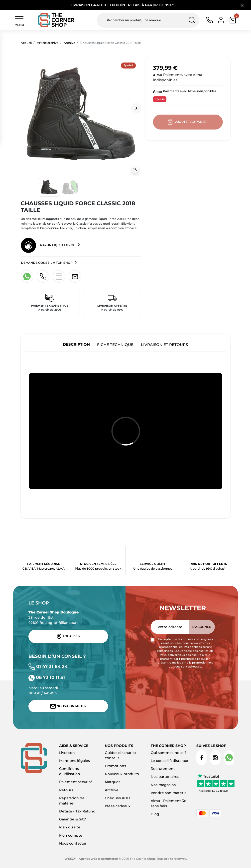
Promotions (115, 766)
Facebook (201, 758)
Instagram (215, 758)
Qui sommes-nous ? (169, 753)
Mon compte (71, 835)
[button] (233, 20)
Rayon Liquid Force (48, 245)
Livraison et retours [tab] (164, 345)
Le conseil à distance (169, 761)
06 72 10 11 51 (47, 677)
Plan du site (70, 827)
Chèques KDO (118, 798)
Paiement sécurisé (76, 782)
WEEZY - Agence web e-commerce (91, 859)
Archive (69, 43)
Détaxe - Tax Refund (77, 811)
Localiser (68, 636)
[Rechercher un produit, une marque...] (148, 20)
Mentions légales (74, 761)
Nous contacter (73, 843)
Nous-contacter (68, 706)
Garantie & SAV (72, 819)
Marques (113, 782)
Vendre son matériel (169, 793)
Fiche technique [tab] (115, 345)
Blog (155, 814)
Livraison (67, 753)
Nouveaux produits (122, 774)
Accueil (26, 43)
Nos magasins (163, 785)
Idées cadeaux (118, 806)
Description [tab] (76, 344)
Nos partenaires (165, 777)
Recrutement (163, 769)
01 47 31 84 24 (48, 666)
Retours (66, 790)
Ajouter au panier (188, 122)
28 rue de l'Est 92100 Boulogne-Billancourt (54, 617)
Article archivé (48, 43)
